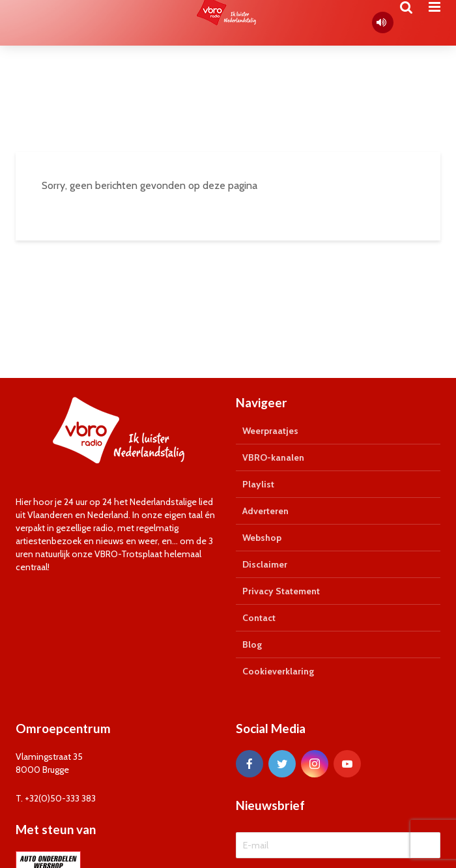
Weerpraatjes (270, 431)
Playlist (258, 484)
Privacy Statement (281, 591)
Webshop (262, 538)
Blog (252, 644)
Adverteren (265, 511)
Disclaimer (265, 564)
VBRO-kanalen (273, 457)
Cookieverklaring (278, 671)
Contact (259, 618)
